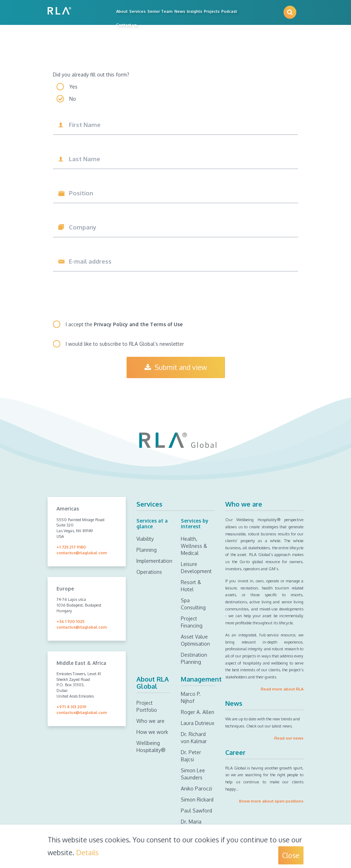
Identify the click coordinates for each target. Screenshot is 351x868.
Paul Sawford (196, 811)
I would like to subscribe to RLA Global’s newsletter (125, 344)
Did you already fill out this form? (91, 75)
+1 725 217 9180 (71, 547)
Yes (73, 87)
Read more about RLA (282, 689)
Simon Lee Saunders (193, 774)
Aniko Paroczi (196, 788)
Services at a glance (152, 523)
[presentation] (107, 296)
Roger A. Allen (198, 712)
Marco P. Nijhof (191, 697)
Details (87, 853)
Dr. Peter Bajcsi (191, 756)
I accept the (124, 324)
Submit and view (176, 367)
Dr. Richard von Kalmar (194, 738)
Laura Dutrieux (198, 723)
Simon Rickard (197, 800)
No (73, 99)
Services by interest (195, 523)
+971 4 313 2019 (71, 707)
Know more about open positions (271, 801)
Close (291, 855)
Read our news (289, 738)
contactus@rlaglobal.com (82, 553)
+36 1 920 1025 (71, 621)
